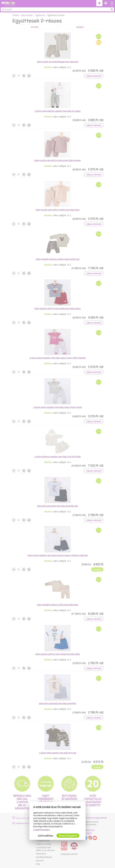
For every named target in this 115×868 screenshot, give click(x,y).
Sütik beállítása (46, 836)
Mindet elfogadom (68, 836)
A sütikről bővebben (42, 830)
